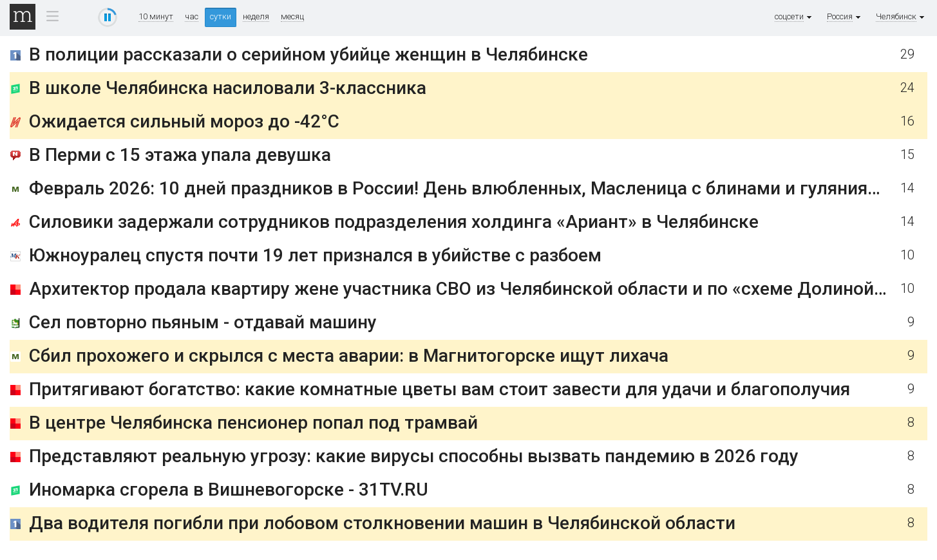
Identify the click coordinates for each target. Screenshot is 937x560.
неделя (256, 17)
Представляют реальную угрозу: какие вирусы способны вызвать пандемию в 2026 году (414, 456)
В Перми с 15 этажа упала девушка (180, 155)
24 (907, 88)
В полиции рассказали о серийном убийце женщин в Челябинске (308, 54)
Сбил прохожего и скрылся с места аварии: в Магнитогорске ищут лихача (349, 356)
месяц (292, 17)
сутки (221, 16)
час (192, 17)
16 (907, 121)
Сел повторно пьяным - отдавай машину (203, 322)
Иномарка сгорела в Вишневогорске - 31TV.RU (229, 490)
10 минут (156, 17)
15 (907, 155)
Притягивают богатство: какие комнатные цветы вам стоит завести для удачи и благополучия (440, 389)
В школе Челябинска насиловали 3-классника (228, 88)
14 (907, 188)
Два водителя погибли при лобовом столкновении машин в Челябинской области (382, 523)
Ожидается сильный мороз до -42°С (184, 121)
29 (907, 54)
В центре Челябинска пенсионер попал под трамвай (253, 423)
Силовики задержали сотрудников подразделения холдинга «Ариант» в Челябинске (394, 222)
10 (907, 255)
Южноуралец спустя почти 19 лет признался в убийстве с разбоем (315, 255)
